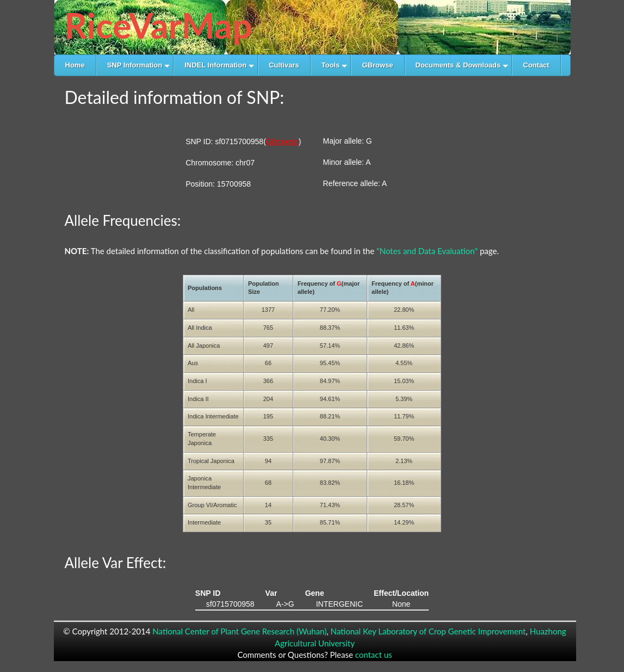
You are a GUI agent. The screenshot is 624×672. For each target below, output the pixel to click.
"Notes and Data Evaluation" (427, 251)
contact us (374, 655)
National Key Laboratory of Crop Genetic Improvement (428, 631)
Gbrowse (282, 141)
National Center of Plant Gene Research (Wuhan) (239, 631)
